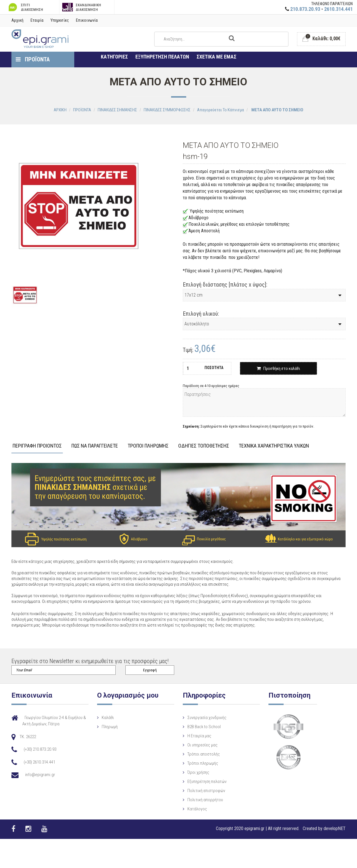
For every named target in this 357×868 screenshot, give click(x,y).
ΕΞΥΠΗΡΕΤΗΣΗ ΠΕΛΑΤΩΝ (162, 57)
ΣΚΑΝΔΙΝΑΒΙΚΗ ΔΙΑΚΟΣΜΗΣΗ (82, 7)
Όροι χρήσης (195, 772)
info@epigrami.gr (40, 775)
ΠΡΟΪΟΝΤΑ (33, 59)
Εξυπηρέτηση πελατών (203, 782)
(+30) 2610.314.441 (39, 762)
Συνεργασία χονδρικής (203, 718)
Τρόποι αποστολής (200, 754)
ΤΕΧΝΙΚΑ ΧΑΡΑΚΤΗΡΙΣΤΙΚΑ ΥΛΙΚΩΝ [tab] (274, 446)
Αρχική (17, 20)
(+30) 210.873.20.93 (40, 749)
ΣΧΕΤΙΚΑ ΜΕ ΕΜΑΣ (216, 57)
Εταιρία (37, 20)
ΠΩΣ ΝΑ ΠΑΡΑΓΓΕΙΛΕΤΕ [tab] (95, 446)
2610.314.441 (338, 9)
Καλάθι (106, 718)
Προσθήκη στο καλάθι (278, 368)
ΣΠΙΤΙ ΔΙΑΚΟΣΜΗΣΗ (25, 7)
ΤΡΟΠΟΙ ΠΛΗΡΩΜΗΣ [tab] (148, 446)
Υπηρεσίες (60, 20)
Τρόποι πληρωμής (199, 763)
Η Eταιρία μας (196, 736)
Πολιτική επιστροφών (202, 791)
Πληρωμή (108, 727)
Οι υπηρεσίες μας (199, 745)
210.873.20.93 (305, 9)
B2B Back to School (200, 727)
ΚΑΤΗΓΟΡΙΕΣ (114, 57)
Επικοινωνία (87, 20)
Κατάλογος (193, 809)
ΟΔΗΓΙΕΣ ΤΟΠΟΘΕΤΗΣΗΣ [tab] (204, 446)
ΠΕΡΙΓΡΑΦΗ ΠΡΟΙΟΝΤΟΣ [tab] (37, 446)
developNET (335, 828)
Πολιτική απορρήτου (201, 800)
